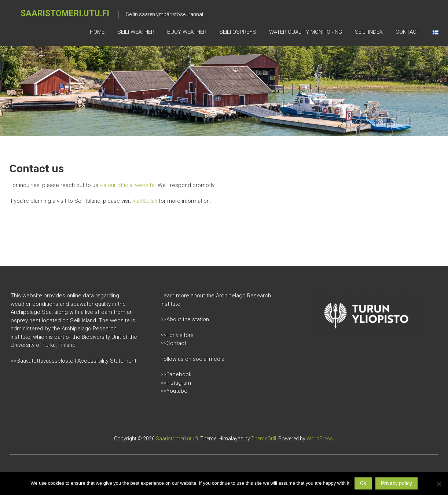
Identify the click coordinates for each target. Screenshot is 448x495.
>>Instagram (176, 383)
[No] (439, 484)
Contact (408, 32)
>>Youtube (174, 391)
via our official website (127, 185)
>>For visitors (177, 335)
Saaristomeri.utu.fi (65, 13)
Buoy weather (187, 32)
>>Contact (173, 343)
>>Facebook (176, 374)
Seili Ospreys (238, 32)
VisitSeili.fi (145, 201)
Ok (363, 483)
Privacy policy (396, 483)
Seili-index (369, 32)
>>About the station (185, 319)
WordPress (320, 439)
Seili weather (136, 32)
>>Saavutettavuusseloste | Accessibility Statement (74, 361)
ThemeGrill (264, 439)
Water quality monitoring (306, 32)
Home (97, 32)
